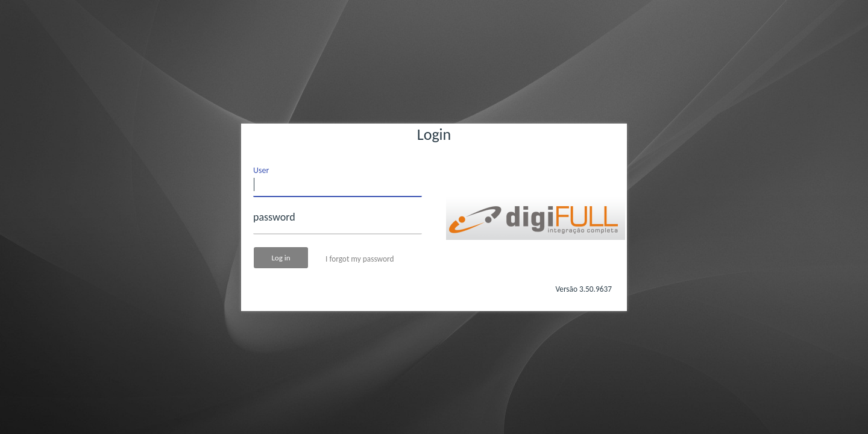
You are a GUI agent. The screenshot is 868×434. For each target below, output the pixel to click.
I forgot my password (360, 259)
